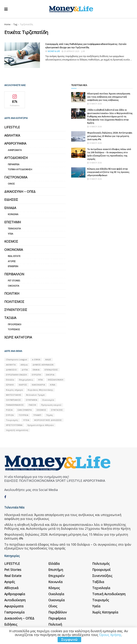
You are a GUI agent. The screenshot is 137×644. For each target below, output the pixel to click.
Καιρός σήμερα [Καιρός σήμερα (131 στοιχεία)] (14, 390)
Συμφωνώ (69, 640)
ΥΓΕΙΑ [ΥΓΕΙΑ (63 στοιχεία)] (26, 420)
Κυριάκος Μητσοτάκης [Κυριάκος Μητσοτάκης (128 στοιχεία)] (40, 390)
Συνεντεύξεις (16, 310)
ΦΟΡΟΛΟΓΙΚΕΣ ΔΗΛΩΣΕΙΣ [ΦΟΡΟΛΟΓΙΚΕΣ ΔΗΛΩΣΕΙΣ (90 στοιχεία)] (48, 420)
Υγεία (11, 234)
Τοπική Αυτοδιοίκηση (20, 169)
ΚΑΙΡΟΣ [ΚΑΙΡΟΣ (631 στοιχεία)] (23, 385)
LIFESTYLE (12, 127)
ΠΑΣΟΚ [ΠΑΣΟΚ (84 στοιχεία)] (32, 405)
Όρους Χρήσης (110, 635)
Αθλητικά (12, 135)
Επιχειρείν (13, 266)
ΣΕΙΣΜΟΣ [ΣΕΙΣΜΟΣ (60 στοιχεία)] (41, 410)
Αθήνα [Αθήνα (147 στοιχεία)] (24, 365)
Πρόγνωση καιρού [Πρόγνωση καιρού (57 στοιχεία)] (51, 405)
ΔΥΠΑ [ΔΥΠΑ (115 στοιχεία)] (25, 370)
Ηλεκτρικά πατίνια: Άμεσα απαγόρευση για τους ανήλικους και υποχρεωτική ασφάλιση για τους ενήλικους (109, 97)
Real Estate (14, 256)
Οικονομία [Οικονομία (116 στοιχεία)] (48, 400)
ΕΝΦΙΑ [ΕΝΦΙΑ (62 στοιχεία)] (36, 370)
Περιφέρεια (14, 164)
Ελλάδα (10, 208)
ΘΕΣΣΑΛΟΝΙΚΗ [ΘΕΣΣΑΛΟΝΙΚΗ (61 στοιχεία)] (56, 380)
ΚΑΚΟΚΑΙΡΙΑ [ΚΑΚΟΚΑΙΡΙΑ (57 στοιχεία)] (39, 385)
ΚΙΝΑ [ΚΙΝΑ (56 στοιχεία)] (53, 385)
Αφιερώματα (15, 150)
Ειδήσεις (11, 200)
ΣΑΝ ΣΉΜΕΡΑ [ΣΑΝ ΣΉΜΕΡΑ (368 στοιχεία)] (25, 410)
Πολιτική (12, 293)
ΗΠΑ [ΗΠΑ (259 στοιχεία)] (40, 380)
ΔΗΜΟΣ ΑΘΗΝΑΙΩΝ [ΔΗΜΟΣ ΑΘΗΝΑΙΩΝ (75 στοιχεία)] (43, 365)
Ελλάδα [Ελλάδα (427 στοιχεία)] (10, 380)
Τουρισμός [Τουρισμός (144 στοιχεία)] (12, 420)
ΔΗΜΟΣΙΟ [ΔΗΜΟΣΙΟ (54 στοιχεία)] (11, 370)
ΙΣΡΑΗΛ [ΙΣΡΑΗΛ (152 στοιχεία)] (10, 385)
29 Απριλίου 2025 (71, 51)
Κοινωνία (13, 214)
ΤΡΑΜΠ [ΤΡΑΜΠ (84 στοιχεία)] (37, 415)
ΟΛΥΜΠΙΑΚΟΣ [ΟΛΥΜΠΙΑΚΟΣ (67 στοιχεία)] (13, 400)
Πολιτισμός (14, 302)
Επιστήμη (13, 222)
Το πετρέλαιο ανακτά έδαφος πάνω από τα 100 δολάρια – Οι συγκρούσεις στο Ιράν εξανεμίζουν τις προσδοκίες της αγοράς (109, 154)
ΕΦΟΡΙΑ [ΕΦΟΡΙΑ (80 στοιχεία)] (50, 375)
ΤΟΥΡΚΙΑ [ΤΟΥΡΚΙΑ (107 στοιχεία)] (24, 415)
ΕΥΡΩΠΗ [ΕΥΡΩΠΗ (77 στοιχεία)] (36, 375)
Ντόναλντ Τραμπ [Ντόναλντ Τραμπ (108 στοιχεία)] (35, 395)
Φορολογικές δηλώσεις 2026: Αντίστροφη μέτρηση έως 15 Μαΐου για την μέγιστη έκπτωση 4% (110, 136)
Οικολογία (14, 286)
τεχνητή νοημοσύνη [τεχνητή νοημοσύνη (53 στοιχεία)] (17, 430)
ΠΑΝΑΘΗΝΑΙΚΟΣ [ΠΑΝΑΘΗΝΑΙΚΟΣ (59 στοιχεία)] (15, 405)
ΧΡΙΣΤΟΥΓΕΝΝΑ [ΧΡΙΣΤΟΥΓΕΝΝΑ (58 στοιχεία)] (14, 425)
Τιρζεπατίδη (26, 24)
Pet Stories (14, 281)
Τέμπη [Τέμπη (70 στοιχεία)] (50, 415)
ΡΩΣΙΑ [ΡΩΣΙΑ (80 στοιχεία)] (9, 410)
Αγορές (12, 261)
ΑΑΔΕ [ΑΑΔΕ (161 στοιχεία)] (48, 359)
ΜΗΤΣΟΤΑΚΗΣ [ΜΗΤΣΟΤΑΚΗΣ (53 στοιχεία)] (14, 395)
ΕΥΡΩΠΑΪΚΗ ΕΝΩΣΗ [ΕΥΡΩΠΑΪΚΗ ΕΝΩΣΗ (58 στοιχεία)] (17, 375)
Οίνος (11, 184)
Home (7, 24)
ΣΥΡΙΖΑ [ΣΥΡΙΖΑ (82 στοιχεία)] (10, 415)
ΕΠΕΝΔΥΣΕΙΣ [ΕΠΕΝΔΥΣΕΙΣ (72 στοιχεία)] (51, 370)
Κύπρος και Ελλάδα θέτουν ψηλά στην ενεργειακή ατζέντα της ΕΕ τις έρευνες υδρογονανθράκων (108, 172)
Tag (15, 24)
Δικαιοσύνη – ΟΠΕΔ (20, 191)
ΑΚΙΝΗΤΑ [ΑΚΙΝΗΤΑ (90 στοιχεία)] (11, 365)
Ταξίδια (10, 318)
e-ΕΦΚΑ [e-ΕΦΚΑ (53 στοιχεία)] (36, 359)
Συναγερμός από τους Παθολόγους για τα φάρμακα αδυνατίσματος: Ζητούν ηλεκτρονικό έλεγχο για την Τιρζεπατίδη (86, 46)
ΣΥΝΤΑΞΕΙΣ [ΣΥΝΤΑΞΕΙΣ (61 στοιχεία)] (57, 410)
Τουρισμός (14, 329)
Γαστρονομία (16, 177)
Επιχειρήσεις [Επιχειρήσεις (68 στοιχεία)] (26, 380)
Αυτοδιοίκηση (16, 158)
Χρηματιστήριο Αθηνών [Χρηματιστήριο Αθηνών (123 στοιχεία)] (41, 425)
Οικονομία (14, 250)
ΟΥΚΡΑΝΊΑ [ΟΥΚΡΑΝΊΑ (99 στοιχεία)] (32, 400)
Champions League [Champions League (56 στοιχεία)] (17, 359)
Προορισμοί (15, 324)
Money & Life (54, 51)
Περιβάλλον (14, 274)
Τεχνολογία (14, 229)
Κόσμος (11, 241)
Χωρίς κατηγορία (18, 337)
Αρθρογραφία (15, 143)
